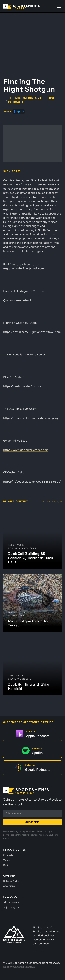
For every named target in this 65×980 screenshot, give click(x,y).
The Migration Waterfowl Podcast (31, 100)
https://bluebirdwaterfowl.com (23, 386)
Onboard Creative (24, 967)
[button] (59, 6)
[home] (26, 6)
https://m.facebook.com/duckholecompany (31, 418)
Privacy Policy (44, 831)
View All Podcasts (51, 502)
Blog (6, 865)
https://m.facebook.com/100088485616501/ (32, 482)
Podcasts (8, 855)
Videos (7, 860)
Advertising (9, 886)
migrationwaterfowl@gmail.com (24, 268)
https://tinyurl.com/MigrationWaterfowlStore (32, 332)
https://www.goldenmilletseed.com (26, 450)
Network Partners (12, 881)
